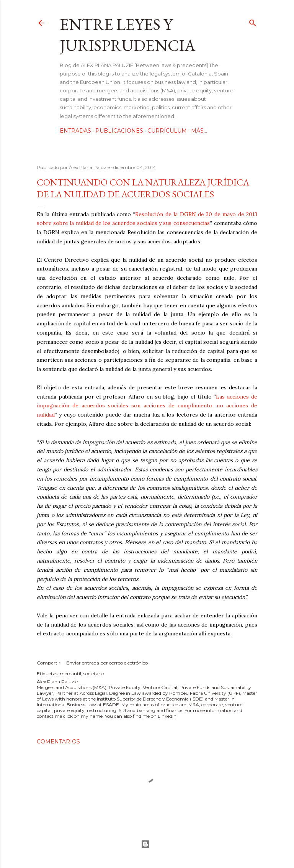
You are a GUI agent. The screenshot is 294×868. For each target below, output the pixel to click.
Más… (199, 131)
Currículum (167, 131)
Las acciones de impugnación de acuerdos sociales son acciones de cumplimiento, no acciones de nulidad (147, 406)
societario (94, 674)
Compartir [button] (49, 663)
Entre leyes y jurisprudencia (128, 35)
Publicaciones (119, 131)
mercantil (70, 674)
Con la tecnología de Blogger (145, 844)
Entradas (75, 131)
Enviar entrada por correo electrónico (107, 663)
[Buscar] (253, 21)
